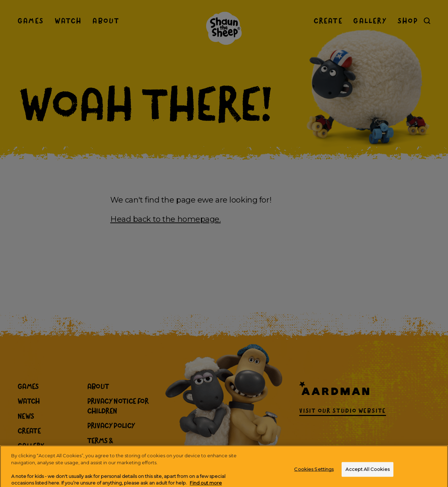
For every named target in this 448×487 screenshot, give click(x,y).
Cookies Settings (314, 476)
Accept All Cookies (367, 476)
